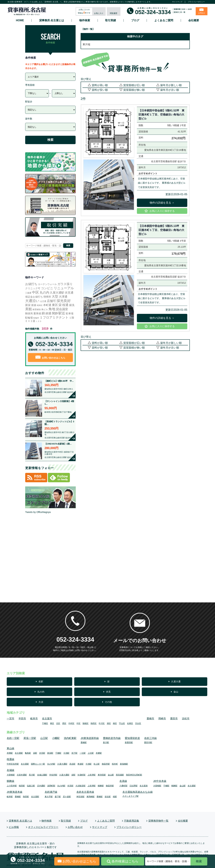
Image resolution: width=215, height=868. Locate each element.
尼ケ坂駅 (67, 797)
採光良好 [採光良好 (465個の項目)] (64, 301)
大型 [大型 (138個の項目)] (55, 297)
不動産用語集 (132, 821)
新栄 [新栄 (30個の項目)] (28, 305)
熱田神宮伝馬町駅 (134, 775)
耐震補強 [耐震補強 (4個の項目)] (37, 309)
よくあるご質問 (164, 20)
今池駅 (66, 753)
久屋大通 (176, 681)
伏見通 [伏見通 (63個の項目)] (69, 293)
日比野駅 (134, 786)
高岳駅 (72, 764)
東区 (52, 723)
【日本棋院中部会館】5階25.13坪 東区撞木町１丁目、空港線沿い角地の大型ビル (162, 230)
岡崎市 (162, 718)
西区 (64, 723)
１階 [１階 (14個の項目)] (72, 318)
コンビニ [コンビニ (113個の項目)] (47, 288)
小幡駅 (56, 738)
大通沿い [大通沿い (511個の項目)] (32, 301)
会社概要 (194, 20)
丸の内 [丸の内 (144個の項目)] (44, 292)
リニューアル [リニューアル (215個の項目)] (64, 288)
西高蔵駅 (120, 775)
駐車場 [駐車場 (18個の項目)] (70, 313)
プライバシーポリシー (196, 2)
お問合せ (202, 13)
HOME (20, 20)
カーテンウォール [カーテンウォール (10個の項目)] (47, 284)
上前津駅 (92, 775)
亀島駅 (28, 753)
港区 (109, 723)
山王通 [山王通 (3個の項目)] (43, 301)
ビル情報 (14, 827)
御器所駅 (106, 764)
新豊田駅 (129, 742)
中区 (78, 723)
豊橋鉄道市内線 (112, 738)
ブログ (135, 20)
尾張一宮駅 (30, 738)
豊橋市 (150, 718)
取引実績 (111, 20)
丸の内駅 (51, 764)
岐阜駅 (10, 797)
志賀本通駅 (22, 775)
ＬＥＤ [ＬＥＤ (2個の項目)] (39, 321)
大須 (41, 702)
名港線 (123, 781)
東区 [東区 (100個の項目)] (55, 305)
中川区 (102, 723)
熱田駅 (26, 797)
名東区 (130, 723)
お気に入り (99, 13)
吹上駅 (97, 764)
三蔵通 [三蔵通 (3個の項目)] (28, 293)
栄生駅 (108, 797)
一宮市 (10, 718)
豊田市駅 (148, 742)
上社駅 (91, 753)
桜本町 (115, 764)
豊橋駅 (84, 742)
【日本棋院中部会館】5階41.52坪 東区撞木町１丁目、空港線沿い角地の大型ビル (162, 115)
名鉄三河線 (150, 738)
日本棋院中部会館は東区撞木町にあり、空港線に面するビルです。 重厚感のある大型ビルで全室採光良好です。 (162, 183)
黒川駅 (32, 775)
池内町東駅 (70, 738)
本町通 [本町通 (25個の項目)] (47, 305)
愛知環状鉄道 (132, 738)
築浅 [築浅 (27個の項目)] (72, 305)
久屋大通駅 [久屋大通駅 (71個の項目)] (57, 293)
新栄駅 (50, 753)
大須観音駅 (80, 786)
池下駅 (74, 753)
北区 (58, 723)
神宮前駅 (80, 797)
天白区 (138, 723)
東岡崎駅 (91, 797)
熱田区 (94, 723)
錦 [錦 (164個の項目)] (43, 313)
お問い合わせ (75, 827)
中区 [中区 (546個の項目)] (35, 292)
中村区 (71, 723)
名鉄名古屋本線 (85, 792)
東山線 (10, 748)
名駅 (41, 681)
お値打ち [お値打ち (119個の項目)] (31, 284)
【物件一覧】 (88, 29)
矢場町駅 (81, 775)
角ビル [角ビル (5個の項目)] (45, 309)
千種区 (45, 723)
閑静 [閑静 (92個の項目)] (55, 313)
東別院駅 (102, 775)
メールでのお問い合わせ (140, 641)
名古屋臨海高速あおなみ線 (138, 792)
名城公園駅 (42, 775)
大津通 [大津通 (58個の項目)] (63, 297)
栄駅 (35, 753)
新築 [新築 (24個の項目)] (34, 305)
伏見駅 (42, 753)
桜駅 (115, 797)
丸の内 (41, 692)
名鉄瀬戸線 (51, 792)
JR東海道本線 (15, 792)
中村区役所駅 (13, 764)
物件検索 (85, 20)
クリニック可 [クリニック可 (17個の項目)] (33, 288)
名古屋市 (47, 718)
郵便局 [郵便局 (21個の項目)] (29, 313)
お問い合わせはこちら (50, 357)
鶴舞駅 (101, 786)
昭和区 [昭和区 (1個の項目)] (40, 305)
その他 (108, 702)
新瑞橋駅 (124, 764)
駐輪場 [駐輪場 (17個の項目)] (29, 318)
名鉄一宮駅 (13, 738)
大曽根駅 (11, 775)
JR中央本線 (160, 781)
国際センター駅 (38, 764)
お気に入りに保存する (162, 211)
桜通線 (10, 759)
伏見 (108, 692)
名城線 (10, 770)
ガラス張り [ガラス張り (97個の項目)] (65, 284)
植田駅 (22, 786)
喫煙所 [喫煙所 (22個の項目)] (47, 297)
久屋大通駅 (62, 764)
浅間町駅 (51, 786)
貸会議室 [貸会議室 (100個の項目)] (62, 309)
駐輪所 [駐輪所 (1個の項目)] (36, 318)
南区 (115, 723)
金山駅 (111, 775)
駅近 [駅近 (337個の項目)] (62, 313)
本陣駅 (10, 753)
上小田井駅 (12, 786)
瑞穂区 (85, 723)
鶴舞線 (10, 781)
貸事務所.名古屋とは (52, 20)
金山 (176, 692)
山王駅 (44, 738)
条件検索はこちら (123, 861)
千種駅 (58, 753)
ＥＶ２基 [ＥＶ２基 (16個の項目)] (30, 321)
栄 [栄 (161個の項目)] (60, 305)
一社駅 (83, 753)
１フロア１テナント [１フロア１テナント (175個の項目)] (54, 317)
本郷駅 (99, 753)
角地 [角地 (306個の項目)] (52, 309)
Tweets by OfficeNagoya (38, 512)
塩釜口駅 (31, 786)
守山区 (122, 723)
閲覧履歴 (114, 13)
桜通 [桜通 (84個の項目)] (65, 305)
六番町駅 (123, 786)
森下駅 (58, 797)
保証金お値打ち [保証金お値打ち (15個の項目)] (34, 297)
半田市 (22, 718)
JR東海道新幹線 (90, 738)
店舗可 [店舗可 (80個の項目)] (51, 301)
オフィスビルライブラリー (43, 827)
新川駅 (106, 742)
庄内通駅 (41, 786)
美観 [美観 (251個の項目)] (29, 309)
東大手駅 (49, 797)
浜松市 (186, 718)
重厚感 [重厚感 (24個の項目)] (37, 313)
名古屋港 (144, 786)
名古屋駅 (19, 753)
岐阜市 (34, 718)
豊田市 (174, 718)
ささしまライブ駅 (131, 796)
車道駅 (80, 764)
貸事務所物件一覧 (158, 821)
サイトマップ (177, 2)
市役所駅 (53, 775)
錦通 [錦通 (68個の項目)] (48, 313)
